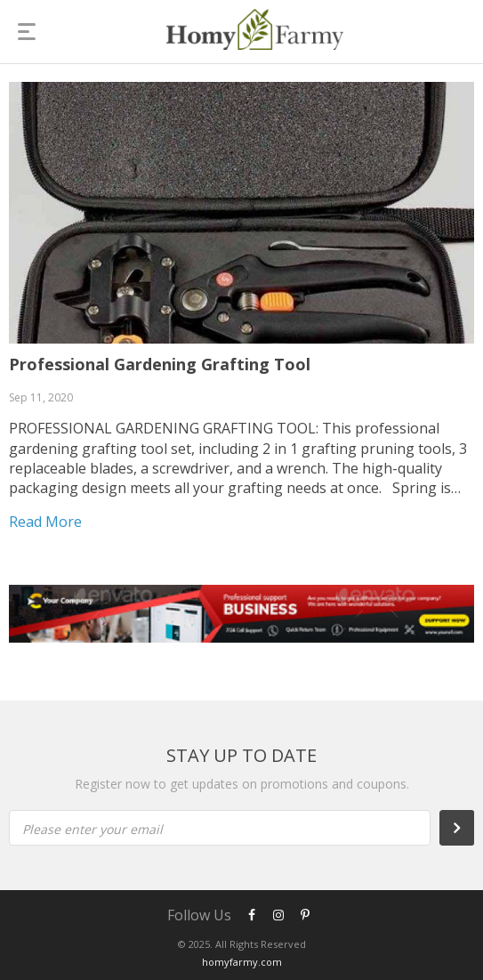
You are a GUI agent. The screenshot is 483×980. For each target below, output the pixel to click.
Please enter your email (93, 829)
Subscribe (466, 828)
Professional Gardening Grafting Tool (160, 364)
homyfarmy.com (242, 962)
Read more (45, 522)
